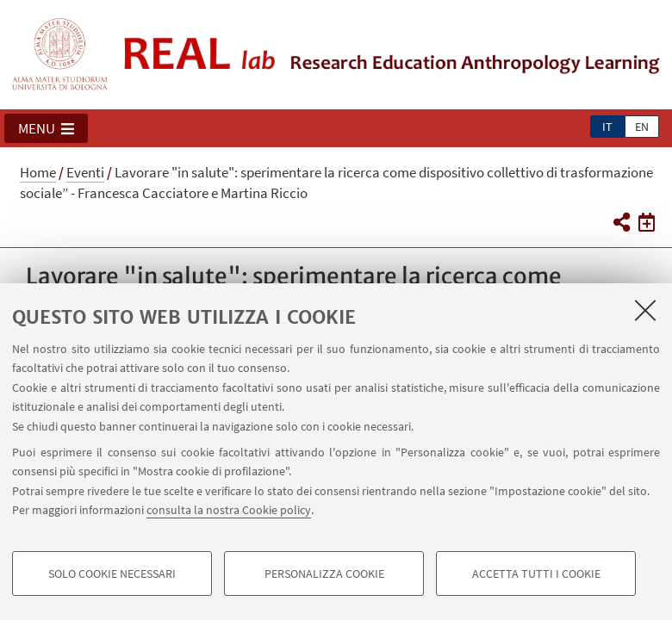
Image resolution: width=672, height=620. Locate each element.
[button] (46, 128)
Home (38, 172)
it (607, 127)
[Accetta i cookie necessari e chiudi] (645, 310)
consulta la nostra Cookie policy (229, 510)
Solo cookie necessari (112, 573)
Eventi (85, 172)
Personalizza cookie (324, 573)
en (642, 127)
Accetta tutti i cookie (536, 573)
